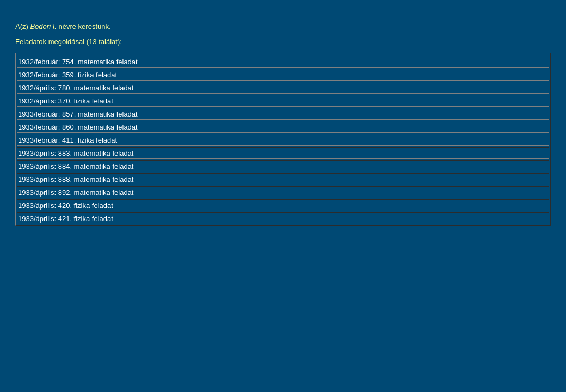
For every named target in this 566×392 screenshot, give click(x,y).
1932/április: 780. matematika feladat (76, 88)
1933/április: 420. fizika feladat (66, 206)
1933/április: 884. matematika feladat (76, 166)
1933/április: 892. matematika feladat (76, 192)
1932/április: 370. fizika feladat (66, 101)
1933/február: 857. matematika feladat (78, 114)
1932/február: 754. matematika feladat (78, 62)
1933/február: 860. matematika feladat (78, 127)
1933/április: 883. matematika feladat (76, 153)
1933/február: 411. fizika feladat (67, 140)
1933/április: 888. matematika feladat (76, 179)
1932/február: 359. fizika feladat (67, 75)
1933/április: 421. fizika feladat (66, 219)
